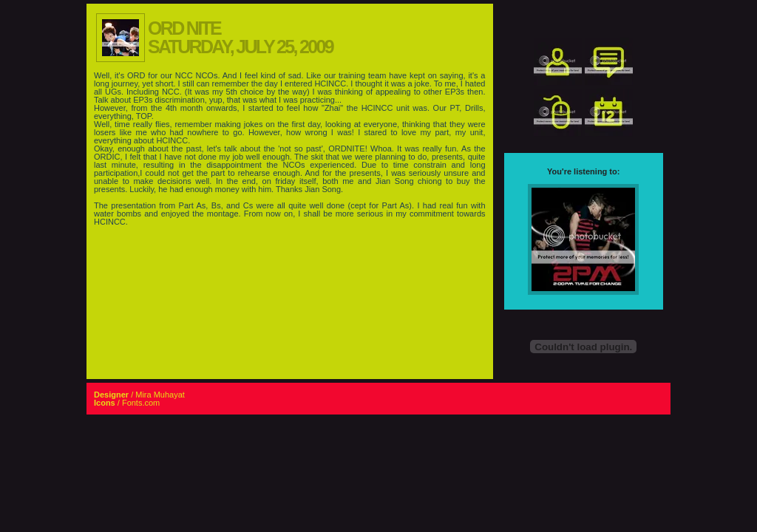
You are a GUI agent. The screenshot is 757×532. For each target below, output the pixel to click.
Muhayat (169, 395)
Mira (143, 395)
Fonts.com (141, 403)
